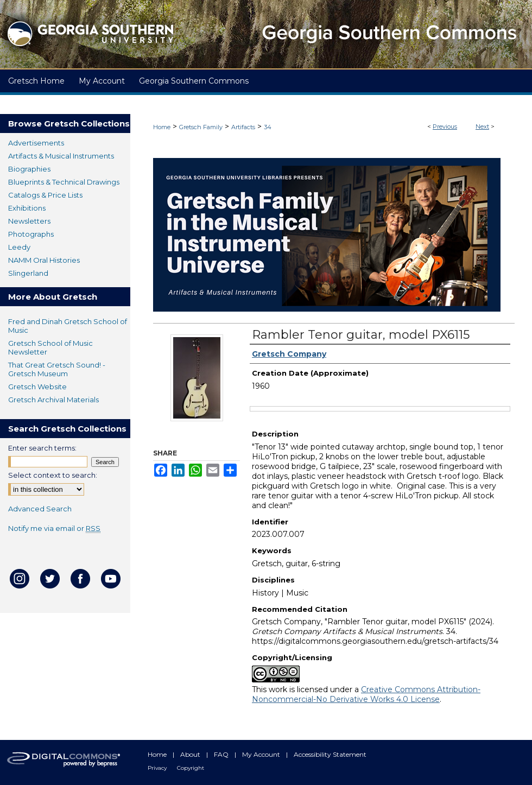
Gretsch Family (201, 127)
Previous (445, 126)
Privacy (158, 768)
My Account (262, 754)
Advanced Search (40, 509)
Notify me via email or (54, 528)
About (191, 754)
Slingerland (28, 273)
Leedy (19, 247)
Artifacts (243, 127)
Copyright (191, 768)
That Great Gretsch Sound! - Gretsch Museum (57, 369)
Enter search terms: (42, 448)
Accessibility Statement (330, 754)
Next (482, 126)
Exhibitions (27, 208)
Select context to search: (53, 475)
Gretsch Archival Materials (53, 400)
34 (268, 127)
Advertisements (36, 143)
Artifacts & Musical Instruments (61, 156)
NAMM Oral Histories (44, 260)
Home (162, 127)
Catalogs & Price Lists (45, 195)
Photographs (31, 234)
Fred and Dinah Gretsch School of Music (68, 326)
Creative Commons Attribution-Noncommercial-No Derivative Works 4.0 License (366, 694)
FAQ (222, 754)
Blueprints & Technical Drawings (64, 182)
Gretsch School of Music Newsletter (50, 347)
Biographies (29, 169)
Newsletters (29, 221)
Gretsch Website (37, 387)
